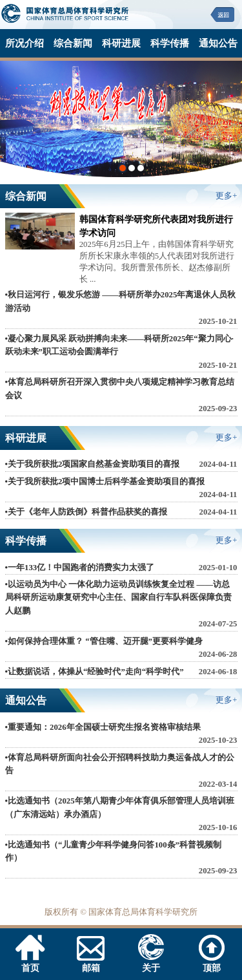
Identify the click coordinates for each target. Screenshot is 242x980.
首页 (30, 963)
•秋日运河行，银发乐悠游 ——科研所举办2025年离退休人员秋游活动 (121, 301)
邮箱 (91, 963)
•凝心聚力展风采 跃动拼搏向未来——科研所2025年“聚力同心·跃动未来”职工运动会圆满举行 (119, 345)
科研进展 (121, 43)
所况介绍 (25, 43)
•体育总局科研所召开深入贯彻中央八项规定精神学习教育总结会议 (120, 389)
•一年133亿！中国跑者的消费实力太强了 (80, 568)
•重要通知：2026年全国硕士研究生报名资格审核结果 (103, 727)
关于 (151, 963)
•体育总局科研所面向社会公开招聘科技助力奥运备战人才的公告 (120, 764)
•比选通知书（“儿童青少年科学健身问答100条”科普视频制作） (113, 851)
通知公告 (218, 43)
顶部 (212, 963)
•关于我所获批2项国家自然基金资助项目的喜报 (93, 464)
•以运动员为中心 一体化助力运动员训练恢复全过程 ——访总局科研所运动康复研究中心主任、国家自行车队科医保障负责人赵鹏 (118, 598)
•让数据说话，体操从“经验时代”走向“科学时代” (95, 672)
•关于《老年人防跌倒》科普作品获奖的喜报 (86, 512)
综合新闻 (73, 43)
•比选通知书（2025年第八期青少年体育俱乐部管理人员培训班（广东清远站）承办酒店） (120, 807)
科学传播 (170, 43)
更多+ (226, 196)
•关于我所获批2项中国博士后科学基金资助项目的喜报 (105, 482)
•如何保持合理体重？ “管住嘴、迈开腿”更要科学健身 (104, 641)
